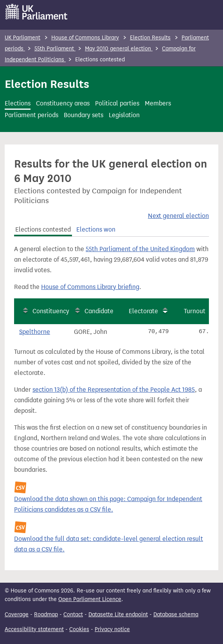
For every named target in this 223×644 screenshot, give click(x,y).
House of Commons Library (85, 38)
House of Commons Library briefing (90, 287)
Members (158, 103)
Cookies (79, 629)
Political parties (117, 103)
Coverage (17, 615)
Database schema (176, 615)
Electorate (143, 311)
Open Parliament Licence (90, 599)
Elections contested (43, 229)
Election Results (150, 38)
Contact (73, 615)
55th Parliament (55, 49)
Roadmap (46, 615)
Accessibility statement (34, 629)
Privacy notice (112, 629)
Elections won (96, 229)
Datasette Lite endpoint (118, 615)
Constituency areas (63, 103)
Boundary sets (84, 115)
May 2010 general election (119, 49)
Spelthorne (35, 332)
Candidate (99, 311)
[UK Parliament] (37, 12)
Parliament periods (31, 115)
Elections (18, 103)
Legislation (124, 115)
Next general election (178, 216)
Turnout (195, 311)
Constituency (51, 311)
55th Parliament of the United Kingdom (140, 249)
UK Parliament (22, 38)
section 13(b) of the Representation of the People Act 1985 (114, 390)
